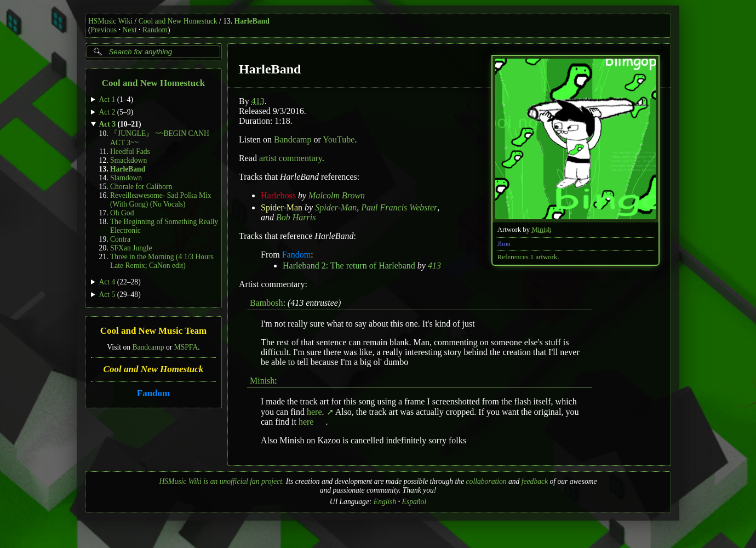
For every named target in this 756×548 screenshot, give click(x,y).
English (385, 502)
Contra (120, 239)
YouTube (339, 139)
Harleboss (278, 195)
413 (258, 101)
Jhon (504, 244)
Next (129, 30)
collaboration (486, 481)
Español (414, 502)
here (316, 412)
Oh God (122, 213)
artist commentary (291, 158)
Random (155, 30)
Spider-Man (282, 207)
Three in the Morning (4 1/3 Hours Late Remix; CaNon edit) (162, 261)
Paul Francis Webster (399, 207)
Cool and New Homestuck (178, 21)
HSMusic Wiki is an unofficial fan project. (221, 481)
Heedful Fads (130, 152)
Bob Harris (296, 217)
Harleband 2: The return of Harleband (349, 266)
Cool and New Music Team (154, 331)
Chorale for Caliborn (141, 187)
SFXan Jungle (131, 248)
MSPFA (186, 347)
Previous (104, 30)
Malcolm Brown (337, 195)
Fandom (153, 393)
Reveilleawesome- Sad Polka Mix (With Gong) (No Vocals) (161, 200)
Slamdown (126, 178)
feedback (535, 481)
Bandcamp (148, 347)
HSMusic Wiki (110, 21)
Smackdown (128, 160)
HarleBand (252, 21)
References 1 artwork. (528, 257)
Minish (541, 230)
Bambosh (266, 303)
